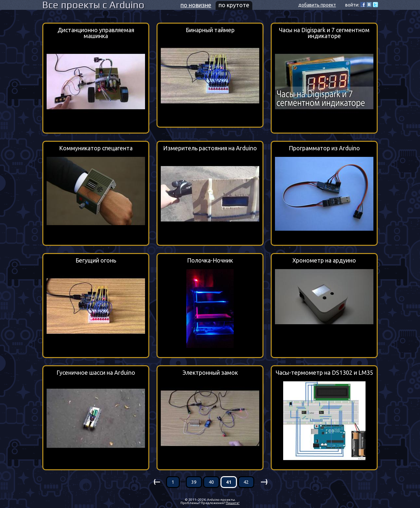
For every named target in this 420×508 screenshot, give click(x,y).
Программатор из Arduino (324, 148)
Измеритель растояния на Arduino (210, 148)
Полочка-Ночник (210, 260)
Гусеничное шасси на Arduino (96, 373)
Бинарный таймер (210, 30)
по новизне (196, 5)
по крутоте (234, 5)
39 (194, 482)
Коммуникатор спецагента (96, 148)
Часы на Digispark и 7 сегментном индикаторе (324, 33)
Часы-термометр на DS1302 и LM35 (324, 373)
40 (211, 482)
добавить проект (317, 5)
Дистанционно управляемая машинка (96, 33)
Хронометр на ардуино (324, 260)
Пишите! (233, 503)
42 (246, 482)
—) (264, 481)
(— (156, 481)
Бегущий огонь (96, 260)
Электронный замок (210, 373)
